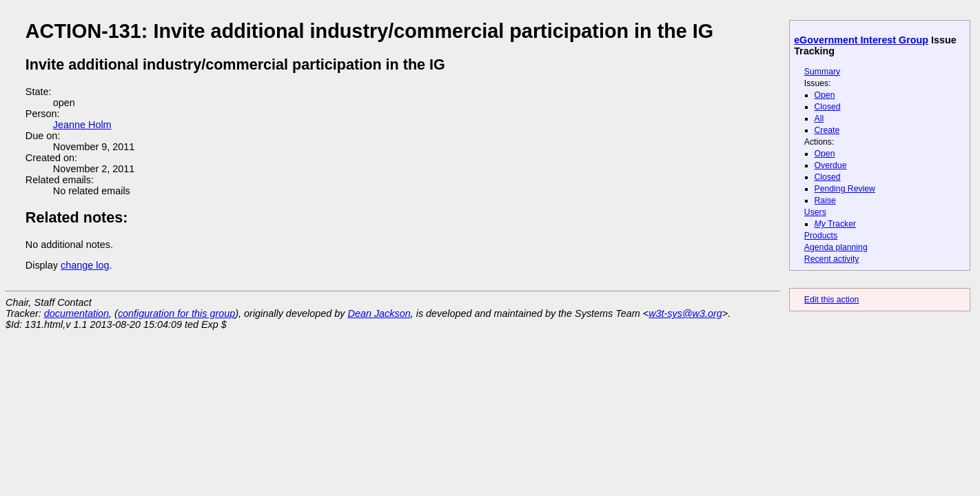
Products (821, 236)
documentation (76, 313)
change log (85, 265)
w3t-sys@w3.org (685, 313)
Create (827, 130)
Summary (822, 72)
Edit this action (832, 300)
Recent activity (832, 259)
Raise (825, 200)
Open (825, 95)
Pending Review (845, 189)
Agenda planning (836, 247)
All (819, 118)
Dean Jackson (379, 313)
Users (815, 212)
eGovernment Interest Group (861, 40)
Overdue (831, 165)
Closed (828, 107)
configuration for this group (176, 313)
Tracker (836, 224)
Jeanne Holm (82, 125)
